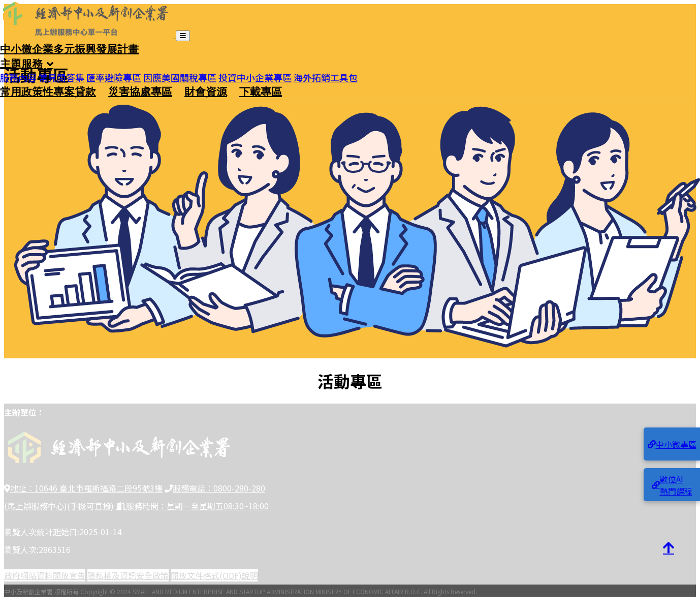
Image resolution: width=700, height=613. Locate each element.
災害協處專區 (140, 91)
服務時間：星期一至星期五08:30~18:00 (192, 506)
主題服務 (21, 63)
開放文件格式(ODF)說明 (214, 575)
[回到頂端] (669, 548)
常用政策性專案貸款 (48, 91)
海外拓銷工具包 (326, 74)
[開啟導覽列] (183, 36)
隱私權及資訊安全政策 (128, 575)
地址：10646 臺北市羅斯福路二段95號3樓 (83, 488)
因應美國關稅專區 (180, 74)
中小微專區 (672, 444)
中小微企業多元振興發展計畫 (69, 48)
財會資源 (206, 91)
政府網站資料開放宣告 (45, 575)
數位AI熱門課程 (672, 485)
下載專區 (261, 91)
